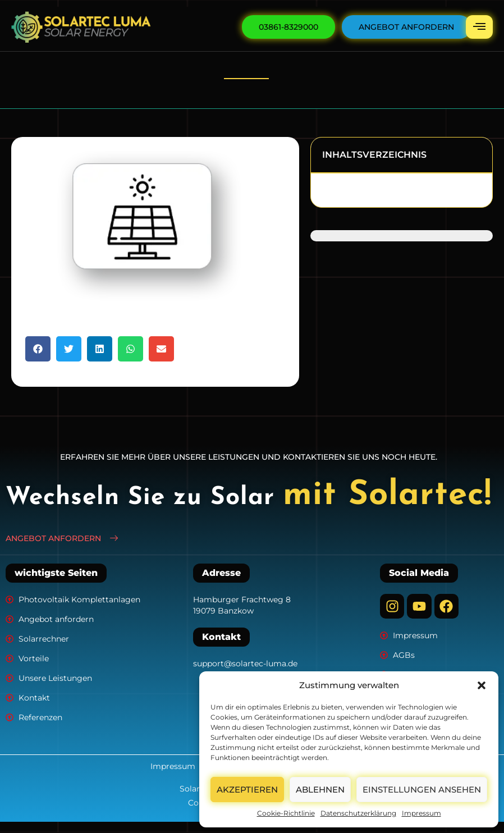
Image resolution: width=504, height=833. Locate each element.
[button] (482, 685)
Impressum (421, 813)
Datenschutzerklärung (358, 813)
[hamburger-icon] (479, 27)
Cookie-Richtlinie (286, 813)
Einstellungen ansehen (422, 789)
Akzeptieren (247, 789)
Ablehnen (320, 789)
